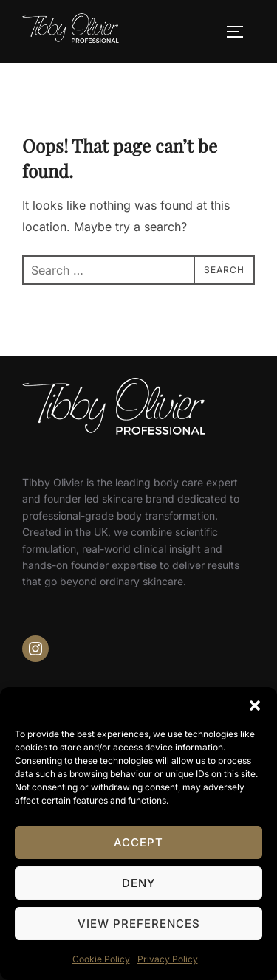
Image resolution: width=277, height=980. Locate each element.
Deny (138, 883)
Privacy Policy (168, 959)
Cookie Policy (101, 959)
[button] (255, 705)
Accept (138, 842)
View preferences (139, 924)
